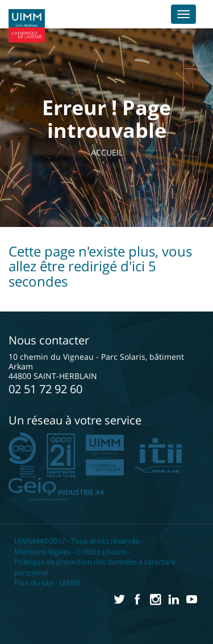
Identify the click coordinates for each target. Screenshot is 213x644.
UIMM (70, 583)
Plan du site (34, 583)
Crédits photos (102, 552)
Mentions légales (43, 552)
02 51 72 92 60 (45, 389)
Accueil (107, 152)
